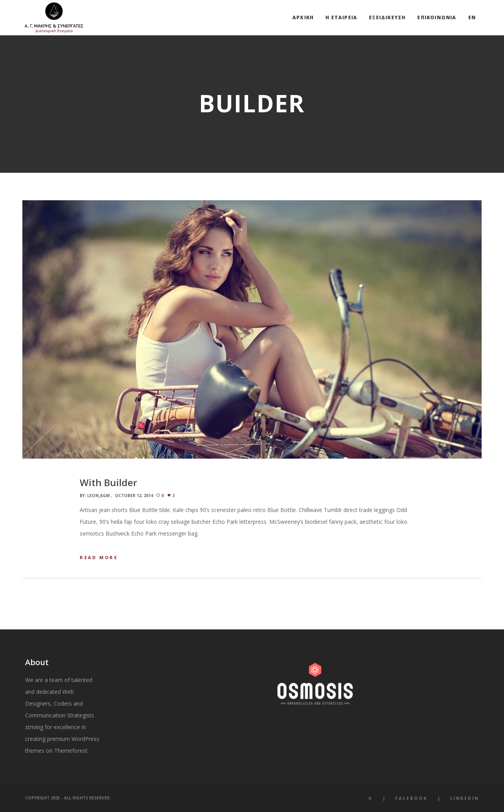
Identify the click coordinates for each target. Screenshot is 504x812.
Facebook (411, 798)
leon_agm (98, 496)
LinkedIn (465, 798)
